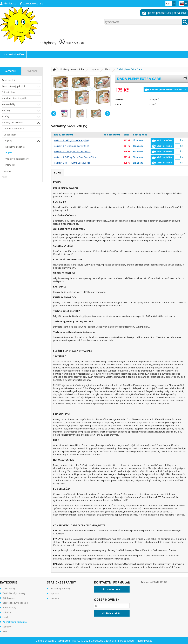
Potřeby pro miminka (21, 123)
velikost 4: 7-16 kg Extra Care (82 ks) (72, 151)
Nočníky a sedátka (15, 147)
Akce (5, 177)
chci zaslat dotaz (112, 589)
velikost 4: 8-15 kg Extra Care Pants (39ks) (75, 157)
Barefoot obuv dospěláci (15, 98)
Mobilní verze (144, 641)
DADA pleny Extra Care (129, 69)
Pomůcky (10, 165)
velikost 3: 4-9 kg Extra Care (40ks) (71, 140)
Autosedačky (21, 105)
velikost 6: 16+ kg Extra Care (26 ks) (72, 163)
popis (58, 173)
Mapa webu (127, 641)
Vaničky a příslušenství (17, 159)
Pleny (9, 153)
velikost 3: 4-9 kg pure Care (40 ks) (72, 146)
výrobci (32, 71)
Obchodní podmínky (60, 588)
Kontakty (54, 598)
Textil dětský (21, 81)
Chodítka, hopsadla (14, 128)
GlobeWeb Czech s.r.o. (104, 641)
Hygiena (22, 141)
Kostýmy (6, 171)
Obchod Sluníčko (13, 54)
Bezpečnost (10, 135)
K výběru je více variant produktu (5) (168, 89)
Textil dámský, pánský (21, 87)
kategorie (11, 71)
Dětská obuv (21, 93)
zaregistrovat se (33, 3)
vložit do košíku (165, 140)
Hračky (21, 117)
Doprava (54, 593)
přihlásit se (10, 3)
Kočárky (21, 111)
